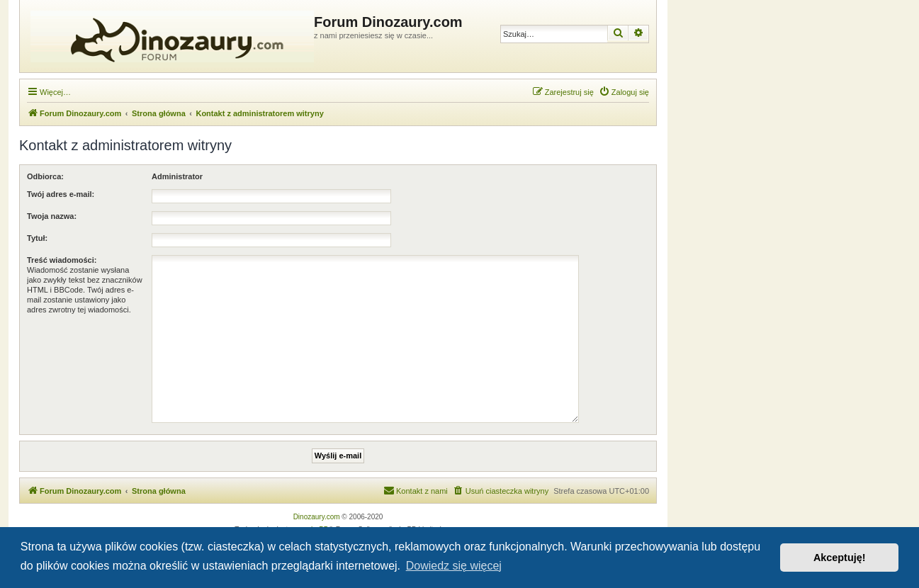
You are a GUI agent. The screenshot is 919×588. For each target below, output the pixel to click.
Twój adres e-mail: (61, 194)
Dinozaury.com (317, 517)
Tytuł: (37, 238)
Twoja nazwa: (52, 216)
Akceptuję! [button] (840, 558)
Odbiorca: (45, 176)
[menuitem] (624, 92)
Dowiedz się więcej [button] (454, 566)
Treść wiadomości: (62, 260)
